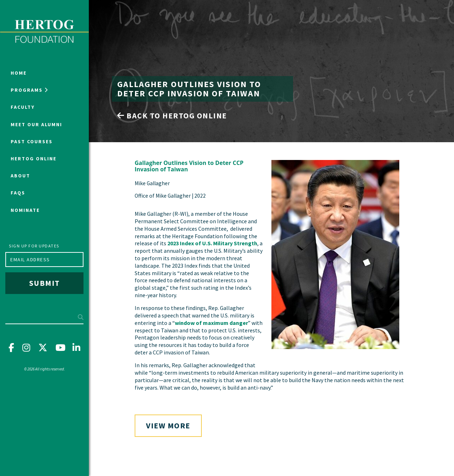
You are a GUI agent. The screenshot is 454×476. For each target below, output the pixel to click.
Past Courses (32, 141)
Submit (45, 283)
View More (168, 426)
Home (19, 73)
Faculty (23, 107)
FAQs (18, 193)
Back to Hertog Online (172, 116)
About (20, 176)
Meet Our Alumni (36, 124)
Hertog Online (34, 159)
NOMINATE (25, 210)
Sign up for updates (34, 246)
